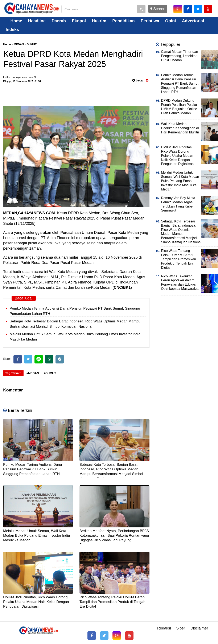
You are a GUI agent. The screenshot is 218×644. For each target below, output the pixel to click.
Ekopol (79, 21)
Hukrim (99, 21)
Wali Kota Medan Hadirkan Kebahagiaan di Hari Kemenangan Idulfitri (180, 128)
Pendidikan (124, 21)
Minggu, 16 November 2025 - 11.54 (22, 81)
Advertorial (193, 21)
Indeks (12, 29)
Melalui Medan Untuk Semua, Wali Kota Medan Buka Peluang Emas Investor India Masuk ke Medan (37, 536)
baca (137, 80)
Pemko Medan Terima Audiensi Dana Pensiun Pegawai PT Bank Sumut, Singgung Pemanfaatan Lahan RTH (32, 469)
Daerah (59, 21)
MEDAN (19, 44)
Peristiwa (150, 21)
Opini (171, 21)
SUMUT (32, 44)
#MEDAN (33, 373)
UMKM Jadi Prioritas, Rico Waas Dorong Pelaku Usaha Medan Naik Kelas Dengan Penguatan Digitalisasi (36, 602)
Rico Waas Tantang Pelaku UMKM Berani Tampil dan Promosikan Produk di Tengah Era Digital (112, 602)
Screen (158, 9)
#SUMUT (50, 373)
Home (14, 21)
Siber (181, 628)
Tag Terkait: (13, 373)
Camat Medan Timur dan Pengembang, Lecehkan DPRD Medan (180, 56)
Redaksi (164, 628)
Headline (37, 21)
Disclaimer (199, 628)
